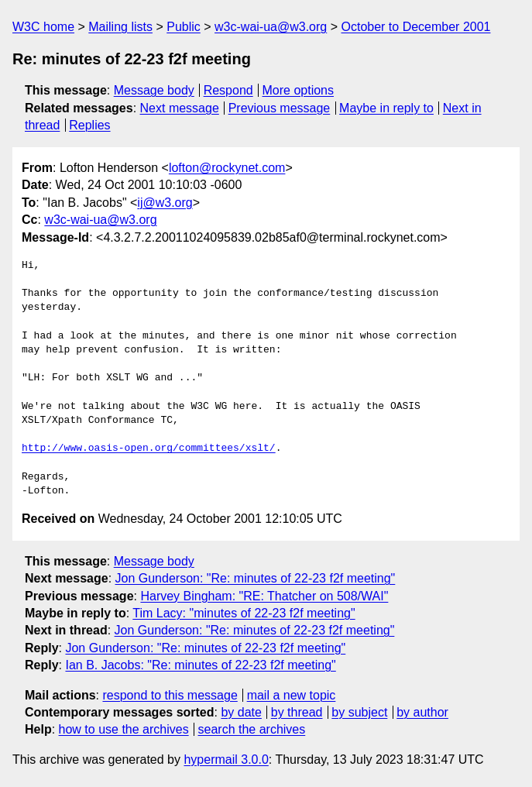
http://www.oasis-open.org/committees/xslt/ (149, 448)
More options (299, 90)
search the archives (252, 729)
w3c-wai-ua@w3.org (271, 27)
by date (241, 712)
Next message (180, 108)
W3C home (43, 27)
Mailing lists (120, 27)
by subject (359, 712)
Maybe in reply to (386, 108)
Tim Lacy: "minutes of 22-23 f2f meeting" (244, 613)
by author (422, 712)
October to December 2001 (415, 27)
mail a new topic (292, 695)
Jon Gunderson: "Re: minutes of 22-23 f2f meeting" (256, 578)
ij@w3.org (165, 203)
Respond (228, 90)
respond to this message (170, 695)
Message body (154, 90)
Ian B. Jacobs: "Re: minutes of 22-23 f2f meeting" (200, 665)
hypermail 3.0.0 (226, 760)
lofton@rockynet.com (227, 168)
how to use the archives (124, 729)
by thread (297, 712)
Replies (89, 125)
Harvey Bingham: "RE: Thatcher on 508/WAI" (264, 596)
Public (184, 27)
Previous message (280, 108)
